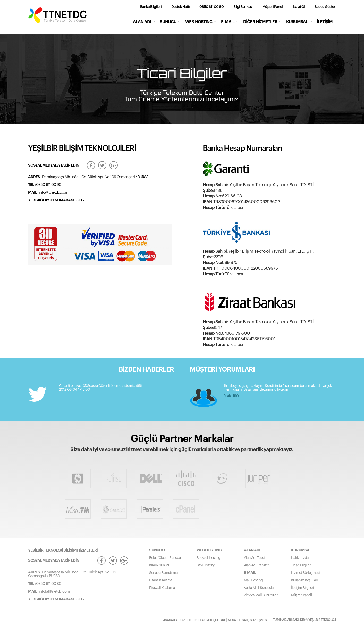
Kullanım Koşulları (304, 580)
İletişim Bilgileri (302, 588)
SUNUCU (170, 22)
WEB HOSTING (201, 22)
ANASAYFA (170, 620)
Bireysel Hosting (209, 558)
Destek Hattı (180, 7)
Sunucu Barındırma (163, 573)
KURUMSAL (299, 22)
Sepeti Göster (325, 7)
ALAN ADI (144, 22)
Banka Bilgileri (151, 7)
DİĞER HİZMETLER (262, 22)
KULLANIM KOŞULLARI (210, 620)
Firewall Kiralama (162, 588)
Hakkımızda (300, 558)
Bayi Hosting (206, 565)
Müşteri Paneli (273, 7)
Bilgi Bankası (243, 7)
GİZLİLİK (186, 620)
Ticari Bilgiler (301, 565)
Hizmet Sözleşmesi (305, 573)
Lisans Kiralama (161, 580)
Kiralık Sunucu (160, 565)
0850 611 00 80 (211, 7)
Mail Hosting (253, 580)
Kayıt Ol (299, 7)
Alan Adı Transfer (256, 565)
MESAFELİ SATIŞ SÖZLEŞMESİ (248, 620)
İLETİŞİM (325, 22)
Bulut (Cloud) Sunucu (165, 558)
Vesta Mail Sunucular (259, 588)
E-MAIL (230, 22)
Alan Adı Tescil (255, 558)
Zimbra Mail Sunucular (261, 595)
